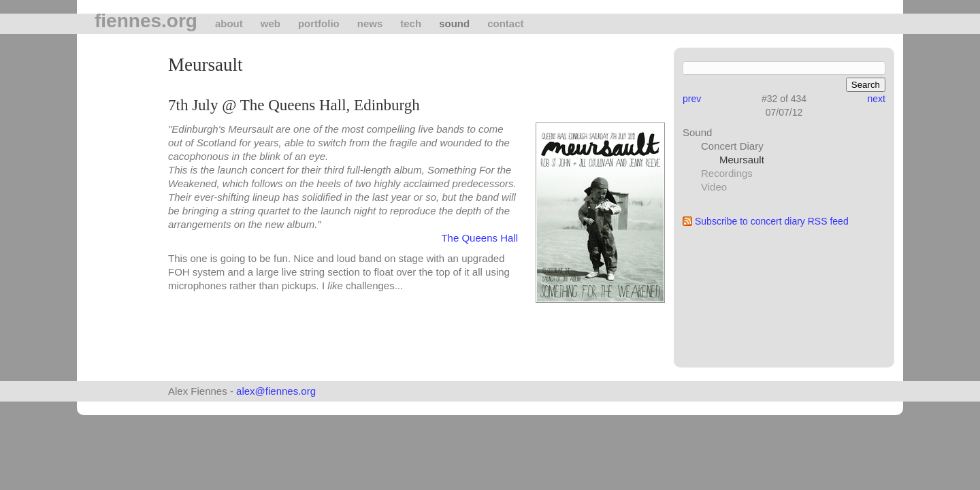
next (877, 99)
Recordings (727, 173)
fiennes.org (146, 21)
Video (714, 187)
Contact (505, 23)
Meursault (742, 160)
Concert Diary (732, 146)
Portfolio (319, 23)
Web (271, 23)
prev (692, 99)
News (370, 23)
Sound (454, 23)
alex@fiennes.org (276, 391)
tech (411, 23)
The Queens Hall (479, 238)
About (229, 23)
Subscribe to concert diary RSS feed (772, 221)
